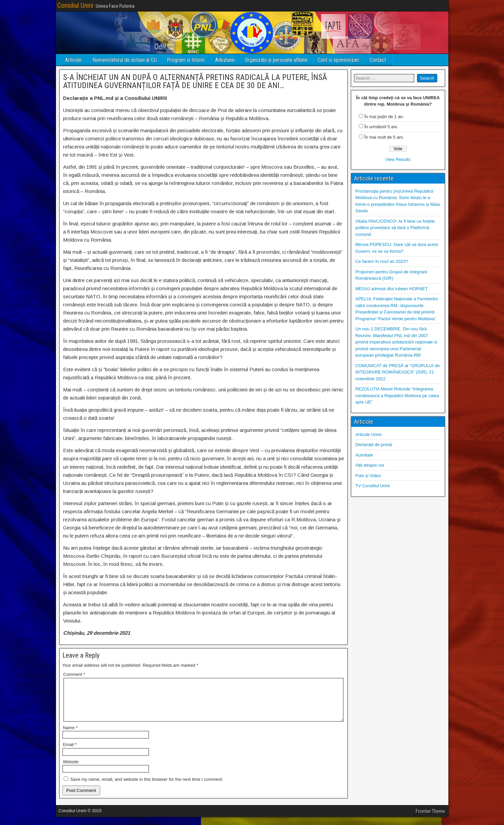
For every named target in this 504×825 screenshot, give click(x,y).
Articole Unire (368, 434)
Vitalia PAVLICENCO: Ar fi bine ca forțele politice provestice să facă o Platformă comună (395, 228)
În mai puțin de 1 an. (384, 117)
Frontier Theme (430, 819)
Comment (74, 674)
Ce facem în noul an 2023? (382, 261)
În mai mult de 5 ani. (384, 137)
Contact (378, 60)
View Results (398, 159)
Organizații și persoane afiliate (276, 60)
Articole (73, 60)
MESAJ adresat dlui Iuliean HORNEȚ (392, 289)
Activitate (364, 455)
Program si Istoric (186, 60)
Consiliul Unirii (75, 5)
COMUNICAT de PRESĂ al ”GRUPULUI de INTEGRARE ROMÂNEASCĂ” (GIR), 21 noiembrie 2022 (397, 372)
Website (71, 770)
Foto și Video (368, 476)
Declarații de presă (374, 445)
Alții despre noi (370, 465)
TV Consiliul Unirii (373, 486)
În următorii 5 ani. (381, 127)
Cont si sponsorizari (338, 60)
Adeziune (225, 60)
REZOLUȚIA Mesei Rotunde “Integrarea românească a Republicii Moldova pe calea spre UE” (397, 395)
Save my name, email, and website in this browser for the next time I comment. (147, 787)
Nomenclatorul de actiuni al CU (125, 60)
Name (70, 736)
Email (70, 753)
